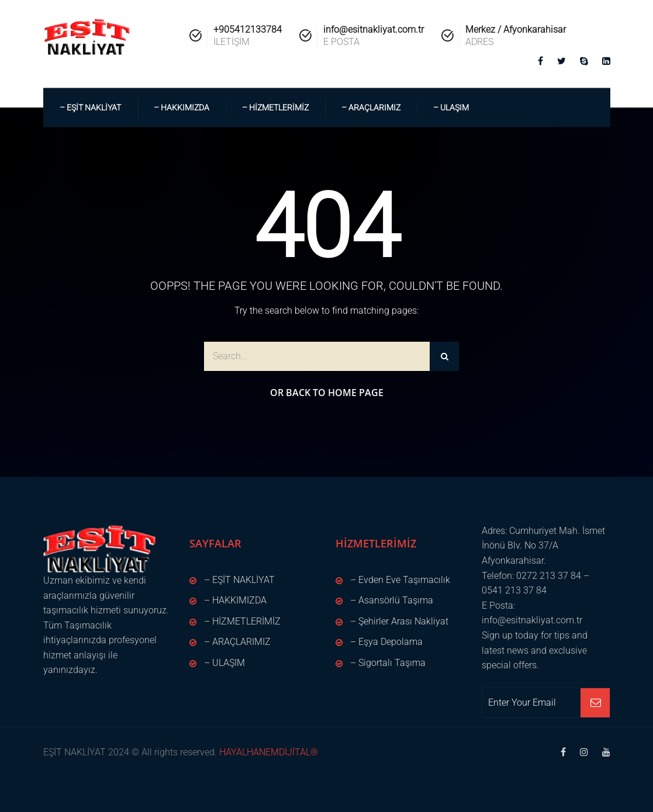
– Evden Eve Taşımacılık (400, 580)
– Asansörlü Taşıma (392, 600)
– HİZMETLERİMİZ (275, 107)
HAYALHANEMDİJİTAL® (267, 752)
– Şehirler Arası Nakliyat (399, 621)
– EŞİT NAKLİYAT (90, 107)
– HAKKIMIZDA (182, 107)
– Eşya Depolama (386, 642)
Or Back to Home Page (327, 393)
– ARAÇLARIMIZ (371, 107)
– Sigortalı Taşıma (388, 663)
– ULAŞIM (451, 107)
